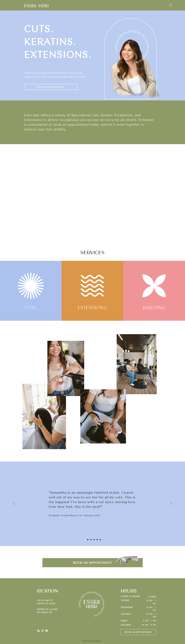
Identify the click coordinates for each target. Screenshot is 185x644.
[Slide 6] (100, 540)
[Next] (171, 504)
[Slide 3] (91, 540)
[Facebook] (47, 631)
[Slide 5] (97, 540)
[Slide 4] (94, 540)
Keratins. (154, 308)
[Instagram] (43, 631)
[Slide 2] (88, 540)
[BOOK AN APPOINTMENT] (51, 87)
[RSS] (38, 631)
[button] (171, 5)
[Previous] (14, 504)
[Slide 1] (85, 540)
